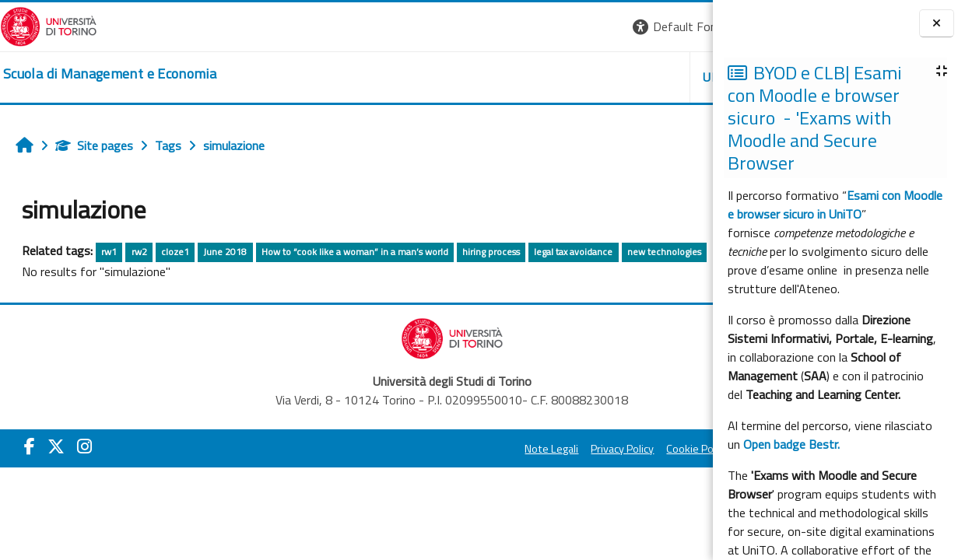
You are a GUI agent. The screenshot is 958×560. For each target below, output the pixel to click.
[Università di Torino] (49, 25)
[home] (110, 74)
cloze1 (175, 252)
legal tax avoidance (573, 252)
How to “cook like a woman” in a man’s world (355, 252)
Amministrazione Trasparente (623, 449)
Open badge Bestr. (791, 444)
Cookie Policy (507, 449)
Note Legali (361, 449)
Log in (684, 26)
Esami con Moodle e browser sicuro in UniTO (835, 205)
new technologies (664, 252)
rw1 (109, 252)
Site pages (94, 145)
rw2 (139, 252)
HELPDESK (619, 77)
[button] (493, 27)
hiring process (491, 252)
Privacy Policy (432, 449)
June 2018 (225, 252)
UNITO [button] (531, 77)
